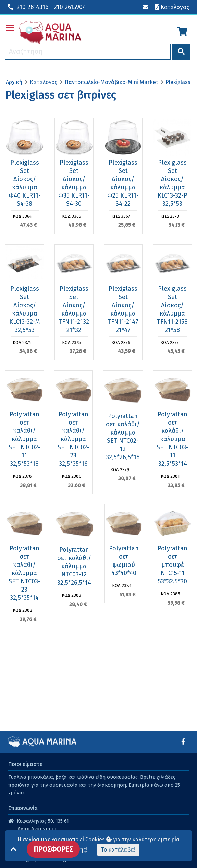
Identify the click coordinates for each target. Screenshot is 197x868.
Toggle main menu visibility (10, 27)
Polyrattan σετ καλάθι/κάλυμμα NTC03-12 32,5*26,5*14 (74, 566)
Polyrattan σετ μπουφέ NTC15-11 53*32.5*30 (173, 565)
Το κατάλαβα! (118, 850)
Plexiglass (178, 82)
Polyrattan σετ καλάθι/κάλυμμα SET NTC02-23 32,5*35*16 (73, 439)
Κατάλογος (44, 82)
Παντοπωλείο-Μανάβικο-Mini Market (111, 82)
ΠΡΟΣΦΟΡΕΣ (53, 849)
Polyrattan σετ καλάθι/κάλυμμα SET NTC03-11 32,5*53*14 (173, 439)
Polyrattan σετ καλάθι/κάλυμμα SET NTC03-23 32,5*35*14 (24, 573)
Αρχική (14, 82)
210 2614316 (28, 7)
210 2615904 (70, 7)
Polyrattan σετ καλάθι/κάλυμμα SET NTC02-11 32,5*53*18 (24, 439)
